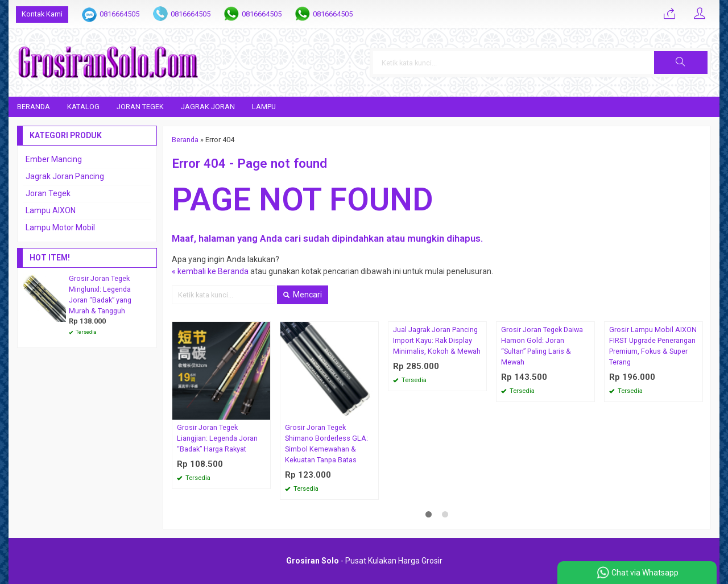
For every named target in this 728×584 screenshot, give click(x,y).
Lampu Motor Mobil (60, 227)
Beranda (34, 107)
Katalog (83, 107)
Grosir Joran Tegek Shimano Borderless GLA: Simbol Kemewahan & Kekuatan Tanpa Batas (326, 444)
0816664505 (119, 14)
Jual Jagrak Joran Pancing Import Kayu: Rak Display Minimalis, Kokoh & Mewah (437, 340)
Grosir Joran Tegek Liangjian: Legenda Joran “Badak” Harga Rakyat (217, 438)
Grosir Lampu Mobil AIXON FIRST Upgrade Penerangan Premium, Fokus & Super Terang (653, 346)
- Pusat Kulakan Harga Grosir (364, 561)
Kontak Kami (42, 14)
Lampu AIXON (51, 210)
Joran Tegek (140, 107)
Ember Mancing (54, 159)
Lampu (264, 107)
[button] (681, 63)
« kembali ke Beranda (210, 271)
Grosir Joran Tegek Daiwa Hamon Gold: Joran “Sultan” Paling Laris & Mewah (542, 346)
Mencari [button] (303, 295)
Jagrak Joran (208, 107)
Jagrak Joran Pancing (65, 176)
